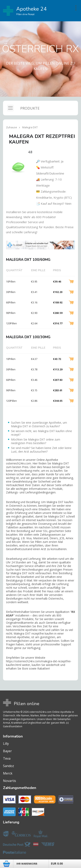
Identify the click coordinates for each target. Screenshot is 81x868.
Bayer (7, 751)
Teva (7, 758)
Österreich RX (40, 49)
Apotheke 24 (25, 11)
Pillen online (27, 704)
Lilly (6, 744)
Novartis (10, 781)
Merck (8, 773)
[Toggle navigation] (10, 108)
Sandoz (9, 766)
